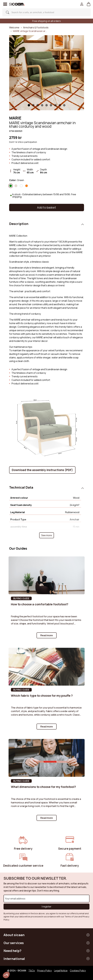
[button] (89, 4)
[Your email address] (46, 899)
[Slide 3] (42, 105)
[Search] (46, 12)
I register (47, 907)
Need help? (12, 951)
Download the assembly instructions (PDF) (42, 470)
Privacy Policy (44, 971)
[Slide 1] (29, 105)
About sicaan (14, 935)
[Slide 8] (64, 105)
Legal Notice (61, 971)
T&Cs (32, 971)
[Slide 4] (47, 105)
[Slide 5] (51, 105)
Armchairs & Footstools (36, 27)
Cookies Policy (78, 971)
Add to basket (46, 207)
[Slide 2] (38, 105)
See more (47, 535)
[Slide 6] (55, 105)
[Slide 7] (60, 105)
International (14, 959)
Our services (14, 943)
